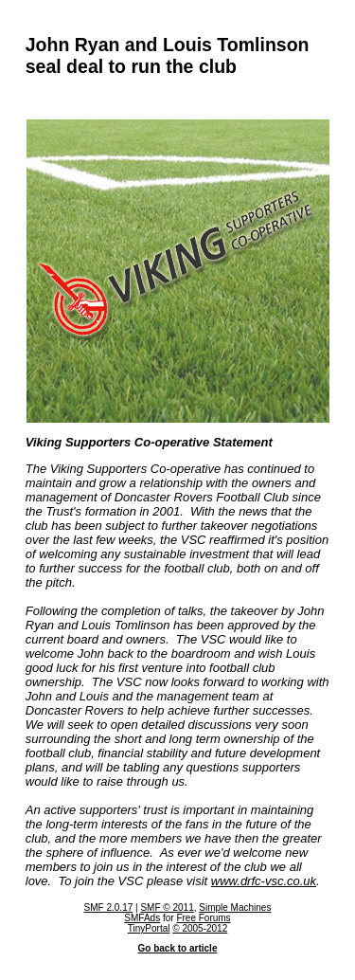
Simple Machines (235, 907)
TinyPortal (149, 928)
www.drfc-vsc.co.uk (264, 881)
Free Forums (203, 918)
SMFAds (142, 918)
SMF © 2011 (167, 907)
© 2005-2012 (200, 928)
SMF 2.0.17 (109, 907)
